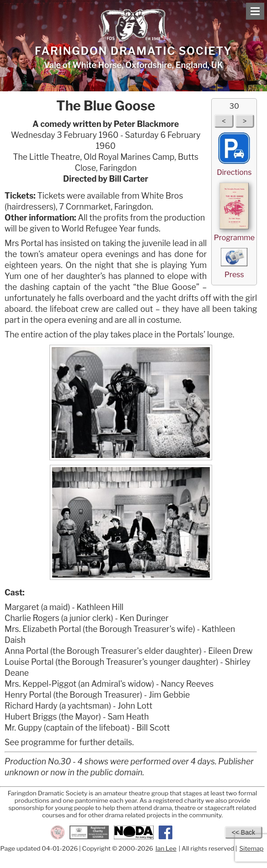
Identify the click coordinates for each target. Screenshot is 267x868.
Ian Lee (166, 848)
